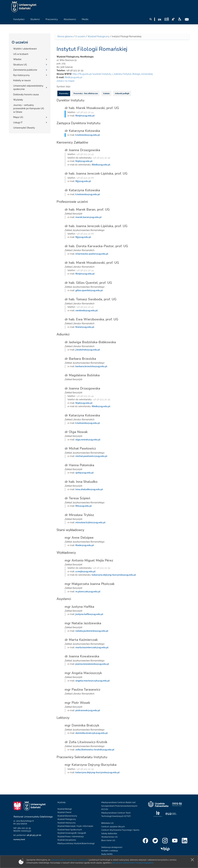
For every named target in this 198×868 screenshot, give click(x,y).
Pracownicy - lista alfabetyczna (86, 93)
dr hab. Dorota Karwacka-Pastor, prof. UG (96, 246)
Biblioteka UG (107, 823)
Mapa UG (18, 117)
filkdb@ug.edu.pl (74, 77)
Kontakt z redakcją (110, 851)
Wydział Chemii (64, 812)
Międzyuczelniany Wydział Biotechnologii (76, 843)
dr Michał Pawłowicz (80, 448)
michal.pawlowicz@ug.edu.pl (91, 456)
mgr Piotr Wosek (77, 703)
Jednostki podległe (122, 93)
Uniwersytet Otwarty (24, 128)
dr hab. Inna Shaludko (81, 482)
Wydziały (18, 100)
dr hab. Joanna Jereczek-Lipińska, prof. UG (96, 174)
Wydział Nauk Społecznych (70, 830)
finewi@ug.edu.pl (85, 327)
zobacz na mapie (66, 81)
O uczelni (20, 42)
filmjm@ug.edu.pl (85, 116)
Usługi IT (18, 123)
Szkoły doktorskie (109, 833)
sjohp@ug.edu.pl (84, 473)
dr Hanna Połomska (79, 465)
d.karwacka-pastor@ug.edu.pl (92, 254)
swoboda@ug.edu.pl (87, 310)
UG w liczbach (21, 54)
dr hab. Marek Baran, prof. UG (87, 210)
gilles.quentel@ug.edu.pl (89, 290)
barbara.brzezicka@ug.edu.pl (91, 366)
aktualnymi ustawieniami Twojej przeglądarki (133, 863)
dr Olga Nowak (76, 432)
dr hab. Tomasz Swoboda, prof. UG (91, 299)
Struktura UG (20, 65)
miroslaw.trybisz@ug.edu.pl (90, 522)
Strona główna (65, 36)
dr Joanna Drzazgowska (82, 150)
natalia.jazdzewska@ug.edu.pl (92, 631)
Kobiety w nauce (22, 80)
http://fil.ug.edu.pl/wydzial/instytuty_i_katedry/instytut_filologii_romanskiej (113, 74)
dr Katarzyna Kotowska (82, 131)
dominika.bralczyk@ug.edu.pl (92, 733)
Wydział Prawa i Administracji (70, 837)
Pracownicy (64, 93)
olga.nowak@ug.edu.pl (88, 440)
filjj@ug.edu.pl (83, 181)
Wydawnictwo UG (109, 837)
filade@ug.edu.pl (85, 545)
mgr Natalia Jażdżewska (83, 623)
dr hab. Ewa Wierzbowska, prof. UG (91, 319)
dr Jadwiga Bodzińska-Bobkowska (90, 342)
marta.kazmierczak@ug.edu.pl (92, 647)
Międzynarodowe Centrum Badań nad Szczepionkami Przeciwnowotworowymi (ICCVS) (119, 806)
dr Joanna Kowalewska (82, 656)
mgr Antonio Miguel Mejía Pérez (89, 560)
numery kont (19, 839)
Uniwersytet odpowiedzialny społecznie (28, 88)
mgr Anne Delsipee (79, 538)
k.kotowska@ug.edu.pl (88, 135)
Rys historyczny (21, 75)
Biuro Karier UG (108, 840)
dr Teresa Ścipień (77, 498)
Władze (17, 59)
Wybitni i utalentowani (25, 49)
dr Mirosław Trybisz (79, 515)
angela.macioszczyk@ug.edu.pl (93, 681)
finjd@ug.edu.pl (84, 161)
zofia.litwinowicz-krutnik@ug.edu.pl (95, 750)
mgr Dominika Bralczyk (82, 725)
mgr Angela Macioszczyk (83, 673)
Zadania (106, 93)
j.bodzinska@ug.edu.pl (88, 350)
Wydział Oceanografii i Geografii (72, 833)
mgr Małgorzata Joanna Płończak (90, 584)
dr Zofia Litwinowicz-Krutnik (86, 742)
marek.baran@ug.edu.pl (88, 217)
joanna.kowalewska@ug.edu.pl (92, 664)
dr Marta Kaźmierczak (81, 640)
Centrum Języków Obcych (113, 827)
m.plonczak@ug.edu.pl (88, 592)
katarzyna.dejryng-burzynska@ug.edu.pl (114, 575)
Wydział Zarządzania (67, 840)
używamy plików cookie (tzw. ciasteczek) (69, 860)
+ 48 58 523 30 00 (33, 835)
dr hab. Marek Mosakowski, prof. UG (92, 108)
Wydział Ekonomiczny (67, 816)
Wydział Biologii (65, 809)
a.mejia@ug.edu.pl (85, 571)
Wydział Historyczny (66, 823)
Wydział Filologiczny (98, 36)
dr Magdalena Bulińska (82, 375)
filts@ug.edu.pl (84, 506)
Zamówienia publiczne (25, 70)
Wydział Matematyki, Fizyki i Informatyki (75, 826)
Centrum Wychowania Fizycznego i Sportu (120, 830)
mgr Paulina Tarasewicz (82, 690)
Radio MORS (107, 854)
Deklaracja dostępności (112, 847)
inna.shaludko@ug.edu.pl (89, 489)
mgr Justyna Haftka (79, 607)
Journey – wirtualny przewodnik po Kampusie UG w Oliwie (29, 109)
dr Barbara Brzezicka (80, 359)
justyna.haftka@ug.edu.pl (89, 614)
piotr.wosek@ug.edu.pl (88, 710)
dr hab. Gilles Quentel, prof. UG (88, 283)
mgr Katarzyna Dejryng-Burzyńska (91, 765)
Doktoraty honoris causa (26, 95)
